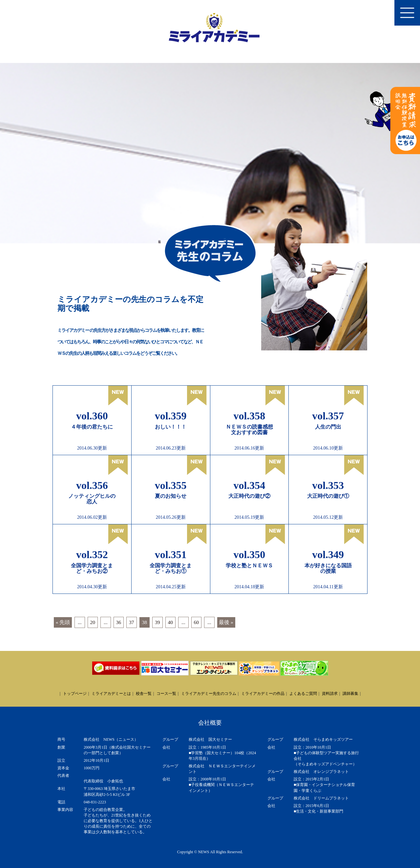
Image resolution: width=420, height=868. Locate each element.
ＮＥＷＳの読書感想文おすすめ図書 (249, 430)
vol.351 (171, 555)
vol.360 (92, 416)
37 (132, 622)
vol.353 (328, 485)
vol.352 (92, 555)
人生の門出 (328, 427)
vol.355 (171, 485)
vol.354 (249, 485)
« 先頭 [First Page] (63, 622)
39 (157, 622)
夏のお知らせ (171, 496)
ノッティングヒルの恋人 (92, 499)
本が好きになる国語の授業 (328, 568)
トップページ (75, 694)
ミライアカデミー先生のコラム (209, 694)
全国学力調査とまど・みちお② (92, 568)
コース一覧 (166, 694)
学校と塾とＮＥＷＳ (249, 565)
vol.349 (328, 555)
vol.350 (249, 555)
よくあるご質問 (303, 694)
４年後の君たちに (92, 427)
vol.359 (171, 416)
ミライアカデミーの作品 (263, 694)
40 (171, 622)
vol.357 (328, 416)
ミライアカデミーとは (111, 694)
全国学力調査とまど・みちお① (171, 568)
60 (197, 622)
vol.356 (92, 485)
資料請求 (330, 694)
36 (119, 622)
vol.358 (249, 416)
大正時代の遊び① (328, 496)
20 (93, 622)
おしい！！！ (171, 427)
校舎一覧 (144, 694)
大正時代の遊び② (249, 496)
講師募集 (350, 694)
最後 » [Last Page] (226, 622)
